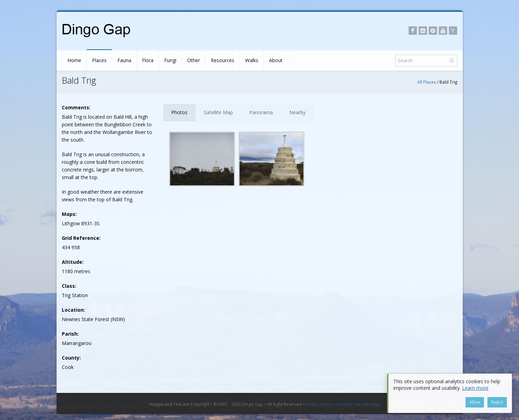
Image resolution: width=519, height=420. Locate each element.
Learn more (475, 388)
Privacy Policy (319, 404)
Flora (148, 60)
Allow (475, 402)
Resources (223, 60)
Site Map (372, 404)
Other (194, 60)
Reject (497, 402)
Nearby (297, 112)
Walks (252, 60)
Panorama (261, 112)
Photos (179, 112)
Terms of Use (348, 404)
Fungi (170, 60)
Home (74, 60)
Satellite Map (218, 112)
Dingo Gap (253, 404)
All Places (427, 82)
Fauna (124, 60)
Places (99, 60)
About (276, 60)
